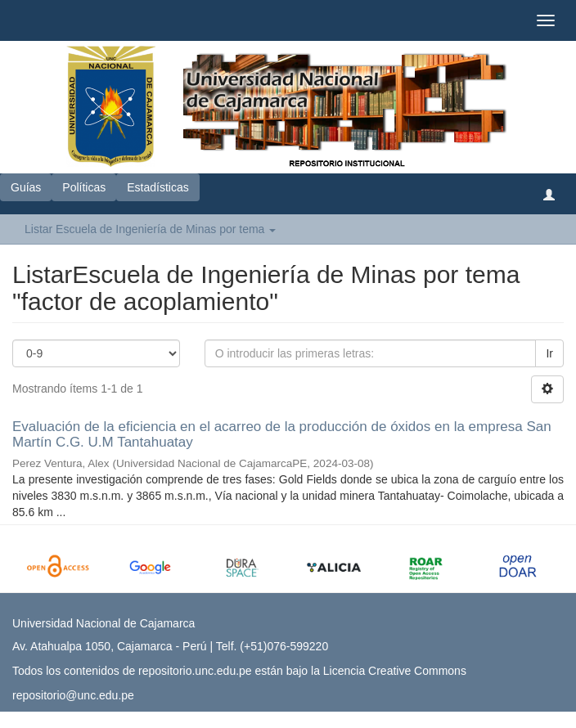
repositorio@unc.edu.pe (73, 695)
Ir (549, 353)
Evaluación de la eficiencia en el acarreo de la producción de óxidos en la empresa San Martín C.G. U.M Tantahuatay (282, 434)
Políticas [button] (84, 187)
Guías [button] (26, 187)
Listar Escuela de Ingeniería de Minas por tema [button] (150, 229)
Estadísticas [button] (157, 187)
